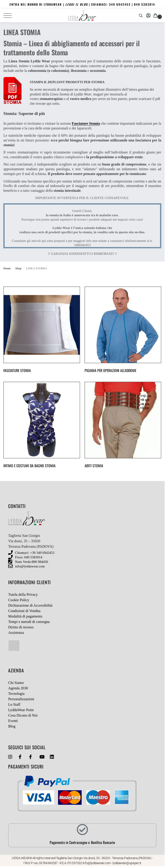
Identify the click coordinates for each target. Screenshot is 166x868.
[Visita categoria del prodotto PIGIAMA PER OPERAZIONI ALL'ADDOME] (123, 331)
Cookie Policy (19, 600)
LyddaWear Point (21, 710)
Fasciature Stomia (86, 123)
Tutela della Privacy (23, 594)
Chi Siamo (16, 683)
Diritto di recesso (21, 627)
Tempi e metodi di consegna (29, 622)
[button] (156, 16)
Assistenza (16, 633)
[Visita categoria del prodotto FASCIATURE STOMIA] (42, 331)
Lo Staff (14, 704)
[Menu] (10, 16)
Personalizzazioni (21, 699)
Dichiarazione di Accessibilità (30, 605)
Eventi (13, 721)
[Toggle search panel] (141, 16)
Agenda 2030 (18, 688)
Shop (18, 268)
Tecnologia (16, 694)
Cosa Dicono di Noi (23, 715)
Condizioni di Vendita (24, 611)
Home (7, 268)
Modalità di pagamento (25, 616)
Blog (12, 726)
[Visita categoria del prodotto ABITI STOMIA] (123, 426)
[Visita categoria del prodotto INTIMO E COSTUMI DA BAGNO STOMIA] (42, 426)
